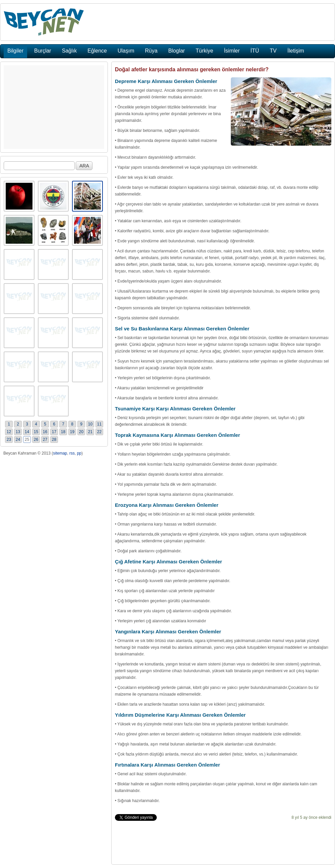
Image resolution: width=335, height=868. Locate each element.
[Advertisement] (54, 107)
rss (72, 453)
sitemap (60, 453)
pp (79, 453)
